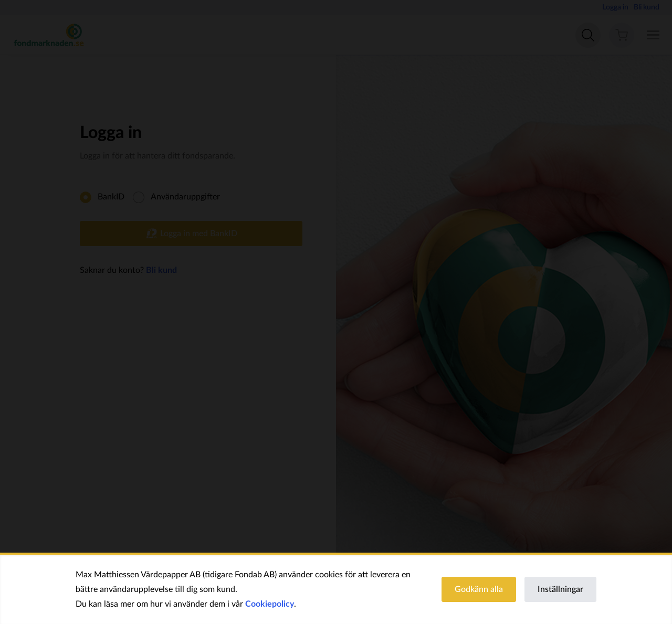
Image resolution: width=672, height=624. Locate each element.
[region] (336, 589)
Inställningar (560, 589)
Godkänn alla (479, 589)
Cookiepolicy (270, 604)
